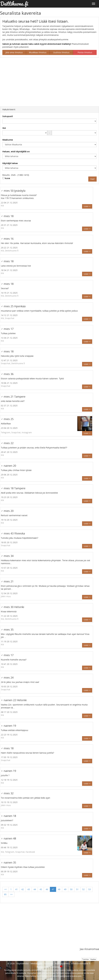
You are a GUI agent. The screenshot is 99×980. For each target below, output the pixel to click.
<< (5, 889)
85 (5, 894)
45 (41, 889)
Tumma (85, 959)
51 (77, 889)
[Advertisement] (49, 81)
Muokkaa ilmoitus (38, 52)
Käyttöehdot (23, 963)
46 (47, 889)
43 (29, 889)
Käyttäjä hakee (10, 163)
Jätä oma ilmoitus (14, 52)
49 (65, 889)
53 (90, 889)
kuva (6, 178)
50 (71, 889)
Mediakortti (36, 963)
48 (59, 889)
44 (35, 889)
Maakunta (8, 140)
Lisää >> (87, 206)
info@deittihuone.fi (81, 963)
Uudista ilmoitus (61, 52)
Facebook (49, 963)
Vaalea (93, 959)
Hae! (92, 179)
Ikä (4, 128)
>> (11, 894)
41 (16, 889)
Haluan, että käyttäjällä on (16, 151)
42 (23, 889)
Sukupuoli (8, 116)
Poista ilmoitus (85, 52)
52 (83, 889)
